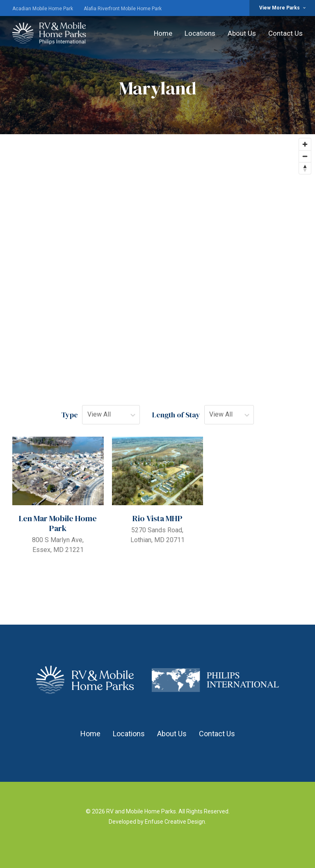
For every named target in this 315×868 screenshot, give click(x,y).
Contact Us (285, 33)
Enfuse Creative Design (175, 822)
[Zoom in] (305, 144)
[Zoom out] (305, 156)
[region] (157, 253)
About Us (242, 33)
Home (163, 33)
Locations (200, 33)
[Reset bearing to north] (305, 168)
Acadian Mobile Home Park (43, 9)
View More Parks (283, 8)
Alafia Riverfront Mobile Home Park (123, 9)
